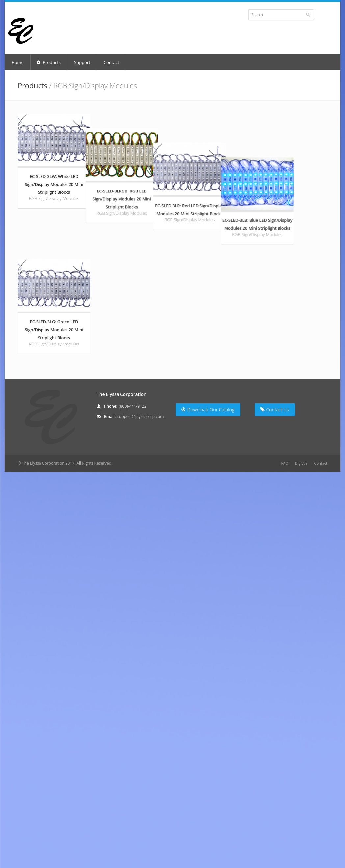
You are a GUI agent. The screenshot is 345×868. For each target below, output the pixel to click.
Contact (111, 62)
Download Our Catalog (208, 516)
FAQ (285, 570)
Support (82, 62)
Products (49, 62)
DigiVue (301, 570)
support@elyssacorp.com (140, 523)
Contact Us (275, 516)
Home (18, 62)
